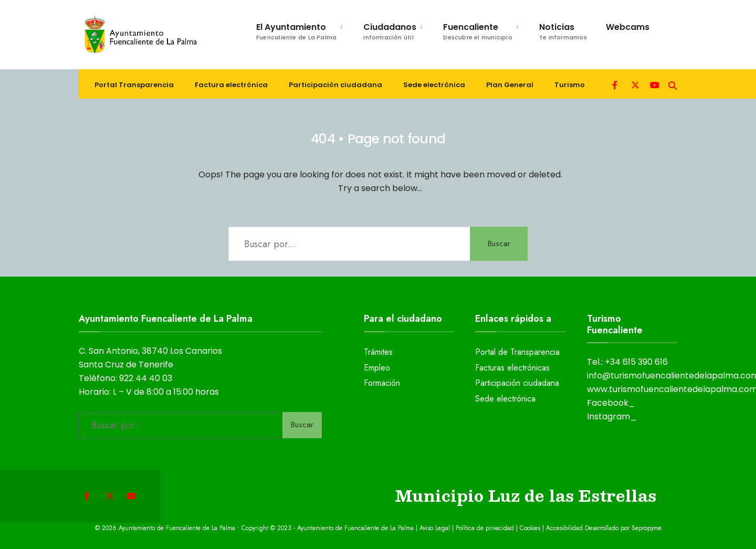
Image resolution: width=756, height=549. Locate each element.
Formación (382, 383)
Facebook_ (611, 403)
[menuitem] (295, 30)
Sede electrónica (434, 85)
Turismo (570, 85)
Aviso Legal (435, 528)
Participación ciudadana (335, 85)
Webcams (628, 27)
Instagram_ (612, 416)
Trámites (378, 352)
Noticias (563, 31)
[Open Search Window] (673, 84)
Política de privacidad (485, 528)
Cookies (530, 528)
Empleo (377, 368)
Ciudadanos (390, 31)
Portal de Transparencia (517, 352)
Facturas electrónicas (512, 368)
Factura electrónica (231, 85)
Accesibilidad (565, 528)
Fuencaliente (478, 31)
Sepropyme (647, 528)
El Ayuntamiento (296, 31)
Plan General (510, 85)
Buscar (499, 244)
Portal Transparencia (134, 85)
